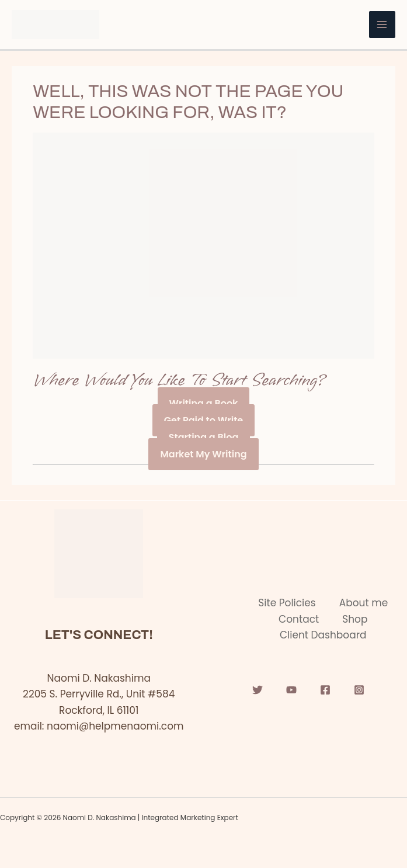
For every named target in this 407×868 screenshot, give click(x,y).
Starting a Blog (204, 437)
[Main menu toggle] (382, 25)
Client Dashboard (323, 635)
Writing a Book (204, 403)
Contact (299, 619)
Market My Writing (203, 454)
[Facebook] (325, 690)
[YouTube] (291, 690)
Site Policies (287, 603)
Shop (355, 619)
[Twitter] (258, 690)
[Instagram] (359, 690)
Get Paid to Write (204, 420)
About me (364, 603)
